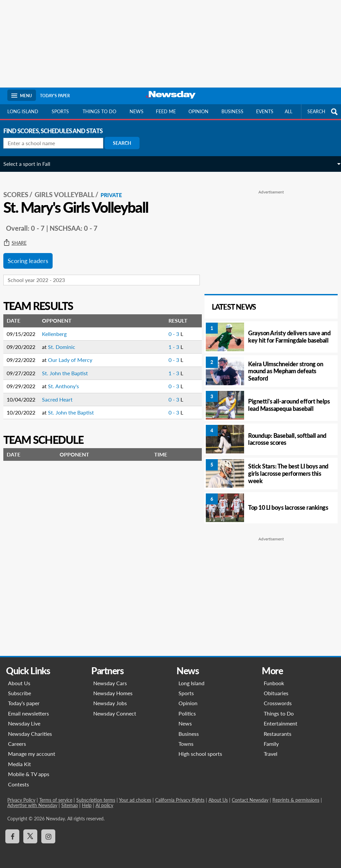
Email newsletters (28, 713)
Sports (60, 111)
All (289, 111)
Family (271, 744)
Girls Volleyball (68, 190)
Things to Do (279, 713)
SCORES (20, 190)
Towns (186, 744)
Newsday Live (24, 723)
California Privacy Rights (180, 800)
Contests (18, 784)
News (137, 111)
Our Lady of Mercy (74, 355)
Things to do (99, 111)
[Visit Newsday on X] (30, 836)
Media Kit (19, 764)
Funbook (274, 683)
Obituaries (276, 693)
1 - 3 (166, 342)
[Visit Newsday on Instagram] (48, 836)
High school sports (200, 754)
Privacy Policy (21, 800)
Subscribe (19, 693)
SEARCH (323, 112)
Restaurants (278, 734)
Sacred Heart (61, 395)
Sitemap (70, 805)
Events (265, 111)
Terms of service (56, 800)
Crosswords (278, 703)
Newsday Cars (110, 683)
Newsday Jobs (110, 703)
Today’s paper (24, 703)
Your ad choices (135, 800)
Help (87, 805)
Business (232, 111)
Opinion (198, 111)
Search (126, 143)
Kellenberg (58, 329)
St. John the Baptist (69, 368)
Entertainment (281, 723)
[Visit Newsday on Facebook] (12, 836)
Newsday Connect (115, 713)
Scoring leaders (32, 256)
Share (19, 239)
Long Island (23, 111)
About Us (19, 683)
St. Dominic (66, 342)
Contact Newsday (250, 800)
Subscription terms (96, 800)
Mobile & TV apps (29, 774)
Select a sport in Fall (31, 164)
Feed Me (166, 111)
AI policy (104, 805)
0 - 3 (166, 329)
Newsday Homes (113, 693)
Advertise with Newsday (32, 805)
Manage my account (32, 754)
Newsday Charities (30, 734)
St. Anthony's (67, 381)
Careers (17, 744)
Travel (271, 754)
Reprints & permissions (296, 800)
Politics (187, 713)
